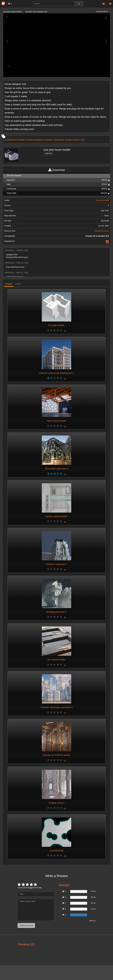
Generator (59, 140)
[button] (10, 4)
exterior (49, 140)
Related (9, 284)
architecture (11, 140)
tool (83, 140)
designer (40, 140)
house (68, 140)
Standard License (102, 231)
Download (56, 170)
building (30, 140)
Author (18, 284)
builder (21, 140)
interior (76, 140)
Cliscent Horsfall (102, 200)
